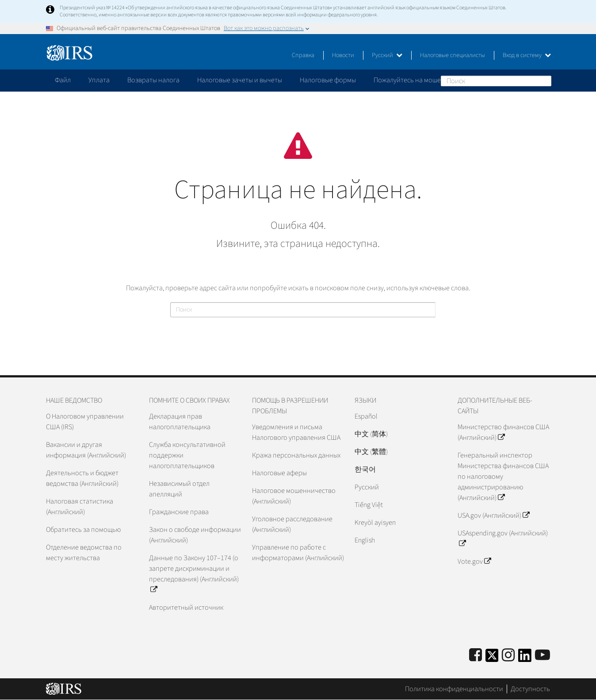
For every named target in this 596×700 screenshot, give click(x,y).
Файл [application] (63, 80)
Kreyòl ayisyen (375, 523)
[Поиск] (496, 81)
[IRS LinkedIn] (525, 658)
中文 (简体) (371, 434)
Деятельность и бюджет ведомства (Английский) (82, 478)
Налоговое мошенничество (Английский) (294, 496)
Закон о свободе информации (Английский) (195, 535)
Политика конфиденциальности (454, 689)
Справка (303, 55)
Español (366, 416)
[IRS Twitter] (492, 658)
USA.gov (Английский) (493, 515)
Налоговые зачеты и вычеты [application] (240, 80)
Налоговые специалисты (453, 55)
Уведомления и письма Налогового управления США (296, 432)
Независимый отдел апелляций (179, 489)
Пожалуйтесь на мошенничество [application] (424, 80)
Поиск (544, 81)
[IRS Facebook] (476, 656)
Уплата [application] (99, 80)
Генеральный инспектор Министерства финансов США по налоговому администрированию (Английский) (503, 477)
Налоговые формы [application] (328, 80)
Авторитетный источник (186, 608)
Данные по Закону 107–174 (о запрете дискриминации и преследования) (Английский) (194, 574)
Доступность (530, 689)
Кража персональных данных (296, 455)
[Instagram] (508, 656)
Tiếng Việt (369, 505)
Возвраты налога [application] (153, 80)
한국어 (365, 469)
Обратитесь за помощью (83, 530)
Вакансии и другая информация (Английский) (86, 450)
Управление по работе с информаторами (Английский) (298, 553)
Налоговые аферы (279, 473)
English (365, 540)
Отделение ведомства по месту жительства (84, 553)
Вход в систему (527, 55)
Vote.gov (474, 562)
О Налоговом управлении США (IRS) (85, 422)
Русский (387, 55)
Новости (343, 55)
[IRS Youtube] (543, 656)
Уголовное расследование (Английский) (292, 524)
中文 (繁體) (371, 452)
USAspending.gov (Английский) (503, 538)
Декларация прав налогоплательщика (180, 422)
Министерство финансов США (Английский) (503, 432)
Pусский (367, 487)
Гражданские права (179, 512)
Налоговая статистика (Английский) (80, 507)
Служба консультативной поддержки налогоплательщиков (187, 455)
